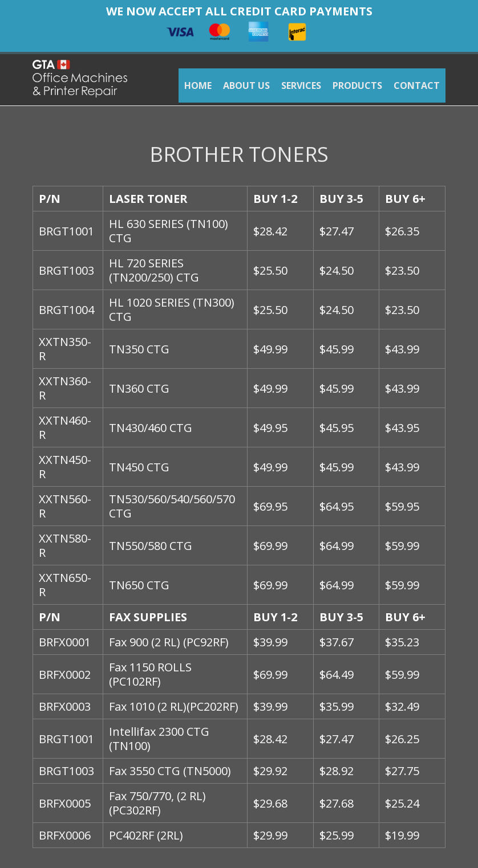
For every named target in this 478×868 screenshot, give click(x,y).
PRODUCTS (357, 85)
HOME (198, 85)
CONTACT (417, 85)
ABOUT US (246, 85)
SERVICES (301, 85)
